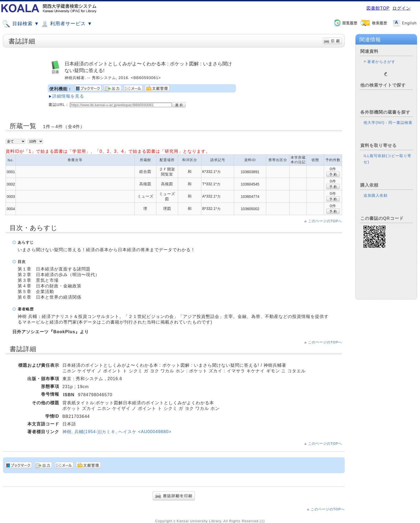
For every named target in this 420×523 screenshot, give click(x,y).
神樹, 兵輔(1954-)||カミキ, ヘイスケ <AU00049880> (117, 432)
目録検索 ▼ (21, 24)
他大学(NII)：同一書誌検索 (388, 118)
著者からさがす (381, 62)
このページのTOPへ (325, 221)
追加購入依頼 (376, 191)
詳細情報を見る (68, 96)
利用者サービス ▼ (66, 24)
